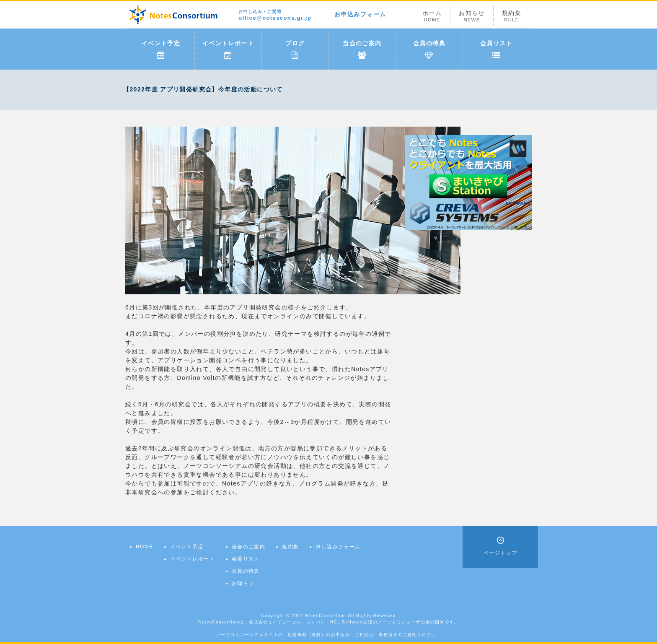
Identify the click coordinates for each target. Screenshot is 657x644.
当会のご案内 (362, 49)
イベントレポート (228, 49)
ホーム (432, 16)
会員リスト (496, 49)
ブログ (295, 49)
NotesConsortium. (326, 616)
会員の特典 (429, 49)
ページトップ (500, 553)
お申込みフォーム (360, 14)
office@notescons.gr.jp (275, 15)
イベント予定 (161, 49)
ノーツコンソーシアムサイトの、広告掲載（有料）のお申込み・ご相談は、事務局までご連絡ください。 (328, 635)
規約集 (512, 16)
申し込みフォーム (338, 547)
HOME (145, 547)
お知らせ (472, 16)
